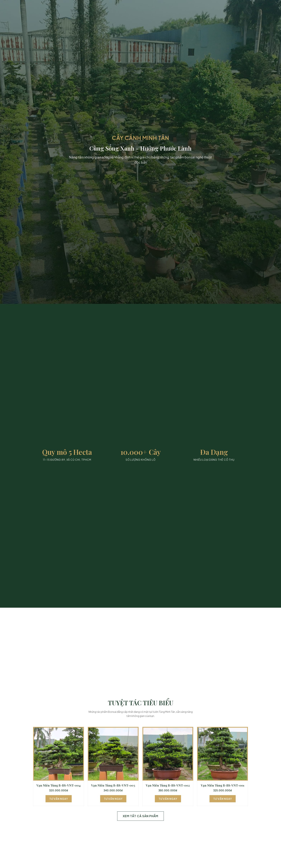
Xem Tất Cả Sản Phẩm (140, 816)
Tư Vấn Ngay (59, 799)
